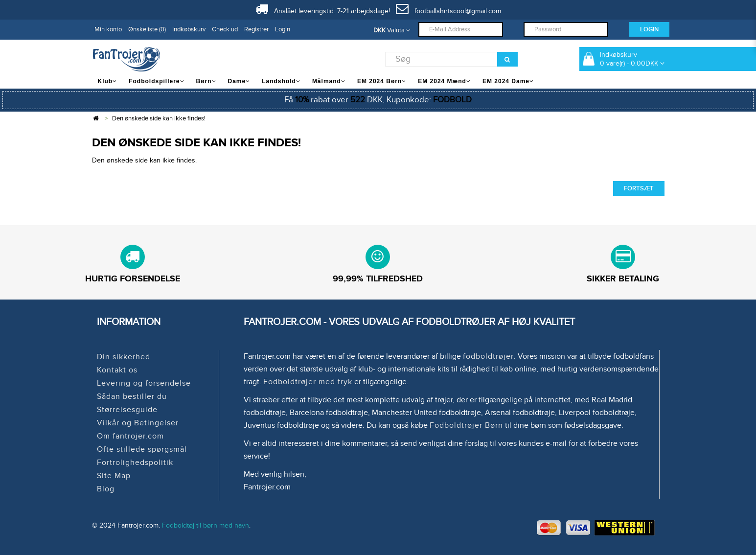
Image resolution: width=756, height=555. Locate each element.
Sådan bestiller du (132, 396)
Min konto (108, 29)
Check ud (225, 29)
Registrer (256, 29)
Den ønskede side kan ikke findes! (159, 118)
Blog (106, 489)
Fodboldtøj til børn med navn (206, 525)
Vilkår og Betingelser (138, 423)
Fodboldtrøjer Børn (466, 425)
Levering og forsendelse (144, 383)
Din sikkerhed (124, 357)
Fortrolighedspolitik (135, 462)
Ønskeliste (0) (147, 29)
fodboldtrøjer (488, 356)
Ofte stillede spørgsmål (142, 449)
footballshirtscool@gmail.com (448, 11)
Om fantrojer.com (130, 436)
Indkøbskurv (189, 29)
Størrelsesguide (127, 410)
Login (283, 29)
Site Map (114, 476)
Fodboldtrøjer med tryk (308, 382)
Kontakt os (117, 370)
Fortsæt (639, 188)
